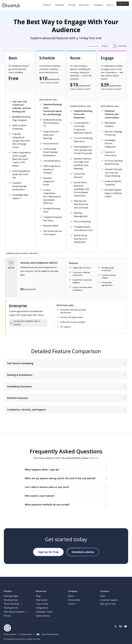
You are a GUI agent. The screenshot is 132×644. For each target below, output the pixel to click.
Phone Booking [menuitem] (11, 604)
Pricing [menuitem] (7, 616)
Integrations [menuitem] (42, 608)
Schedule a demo (83, 552)
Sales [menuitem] (103, 596)
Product (47, 5)
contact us (94, 458)
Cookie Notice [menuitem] (26, 634)
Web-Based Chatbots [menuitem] (14, 612)
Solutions (60, 5)
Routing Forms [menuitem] (11, 608)
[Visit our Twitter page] (116, 627)
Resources (84, 5)
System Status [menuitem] (43, 616)
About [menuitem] (71, 596)
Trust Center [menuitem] (42, 604)
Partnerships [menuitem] (74, 600)
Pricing (72, 5)
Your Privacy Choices (48, 634)
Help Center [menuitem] (42, 600)
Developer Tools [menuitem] (44, 612)
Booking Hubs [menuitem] (11, 600)
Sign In (110, 5)
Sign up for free (48, 552)
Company (98, 5)
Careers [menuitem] (72, 604)
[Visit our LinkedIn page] (121, 627)
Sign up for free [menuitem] (108, 604)
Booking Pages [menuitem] (11, 596)
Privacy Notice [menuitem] (10, 634)
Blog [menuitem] (38, 596)
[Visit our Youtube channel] (126, 627)
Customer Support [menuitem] (109, 600)
